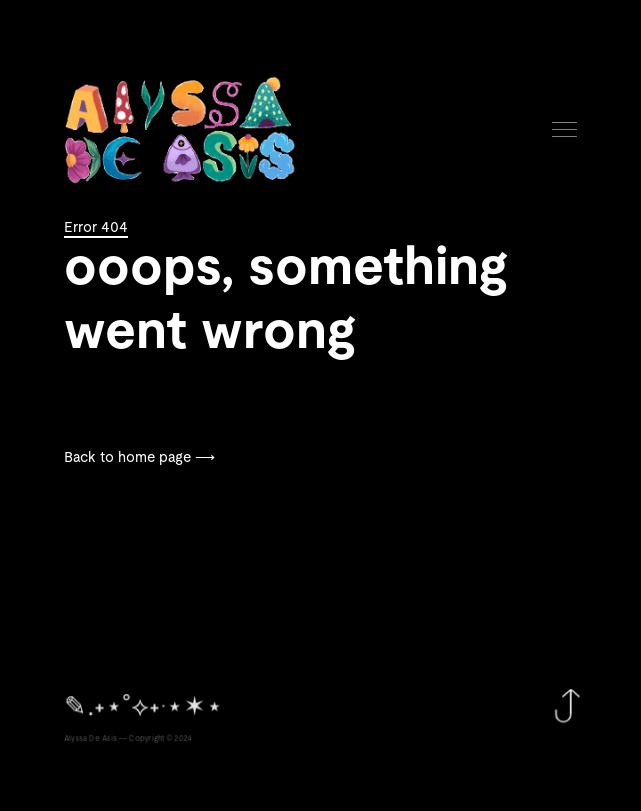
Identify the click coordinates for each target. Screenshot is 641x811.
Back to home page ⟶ (139, 458)
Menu (564, 129)
